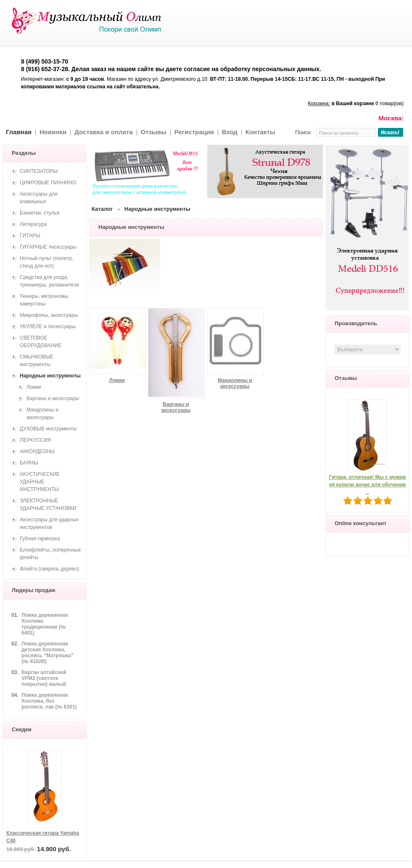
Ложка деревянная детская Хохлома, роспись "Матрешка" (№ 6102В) (48, 653)
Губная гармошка (40, 539)
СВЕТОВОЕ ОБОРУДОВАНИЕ (41, 342)
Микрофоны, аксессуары (49, 315)
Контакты (260, 132)
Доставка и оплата (103, 132)
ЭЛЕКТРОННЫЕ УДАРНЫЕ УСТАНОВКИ (48, 504)
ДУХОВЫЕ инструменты (48, 429)
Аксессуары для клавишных (39, 198)
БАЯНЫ (29, 463)
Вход (230, 132)
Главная (19, 132)
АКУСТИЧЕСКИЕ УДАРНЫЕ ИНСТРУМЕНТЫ (40, 482)
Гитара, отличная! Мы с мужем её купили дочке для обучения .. (368, 485)
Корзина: (319, 104)
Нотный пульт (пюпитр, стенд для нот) (46, 262)
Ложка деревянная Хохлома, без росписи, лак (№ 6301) (49, 701)
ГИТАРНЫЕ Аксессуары (48, 247)
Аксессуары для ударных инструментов (49, 523)
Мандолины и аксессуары (235, 383)
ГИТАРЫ (30, 236)
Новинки (53, 132)
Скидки (22, 729)
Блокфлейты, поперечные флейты (50, 554)
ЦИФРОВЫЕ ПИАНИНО (48, 183)
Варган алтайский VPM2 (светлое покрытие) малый (44, 678)
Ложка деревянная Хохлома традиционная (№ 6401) (45, 624)
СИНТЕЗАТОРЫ (39, 171)
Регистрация (194, 132)
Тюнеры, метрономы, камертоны (45, 300)
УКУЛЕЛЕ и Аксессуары (48, 326)
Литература (33, 224)
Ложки (117, 380)
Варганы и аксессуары (176, 407)
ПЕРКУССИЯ (35, 440)
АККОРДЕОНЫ (37, 451)
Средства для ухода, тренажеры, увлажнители (49, 281)
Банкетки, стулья (40, 213)
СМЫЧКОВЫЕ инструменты (37, 361)
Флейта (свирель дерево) (49, 569)
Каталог (102, 209)
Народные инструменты (50, 376)
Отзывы (154, 132)
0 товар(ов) (390, 104)
